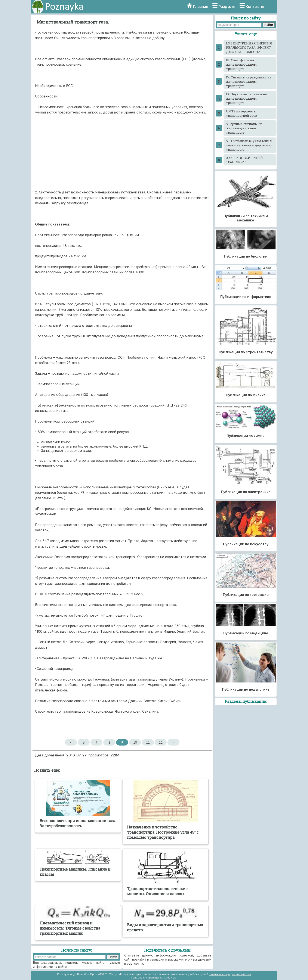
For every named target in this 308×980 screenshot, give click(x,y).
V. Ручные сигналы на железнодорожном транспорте (244, 128)
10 (135, 742)
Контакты (255, 7)
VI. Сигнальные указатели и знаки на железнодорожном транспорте (249, 145)
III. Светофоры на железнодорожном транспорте (241, 64)
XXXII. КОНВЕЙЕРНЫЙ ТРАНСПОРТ (244, 160)
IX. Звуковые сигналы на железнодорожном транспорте (246, 98)
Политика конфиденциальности (230, 974)
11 (148, 742)
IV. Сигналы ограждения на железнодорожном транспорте (249, 81)
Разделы (227, 7)
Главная (201, 7)
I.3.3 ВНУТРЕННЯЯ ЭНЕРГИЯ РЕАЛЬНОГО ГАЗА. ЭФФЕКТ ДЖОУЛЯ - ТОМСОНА (249, 47)
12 (161, 742)
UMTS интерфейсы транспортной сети (242, 113)
